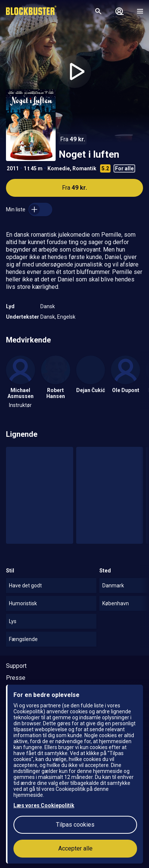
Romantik (84, 168)
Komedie (59, 168)
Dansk (48, 306)
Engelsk (66, 317)
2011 (13, 168)
